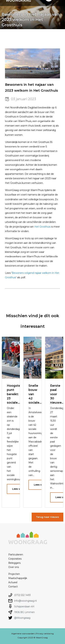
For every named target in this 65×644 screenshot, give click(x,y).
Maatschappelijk (18, 578)
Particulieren (16, 555)
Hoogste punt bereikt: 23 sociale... (14, 394)
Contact (13, 587)
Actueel (13, 582)
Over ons (14, 567)
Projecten (14, 574)
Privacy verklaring (45, 634)
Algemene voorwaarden (23, 634)
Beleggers (14, 563)
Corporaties (15, 559)
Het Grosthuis (42, 227)
